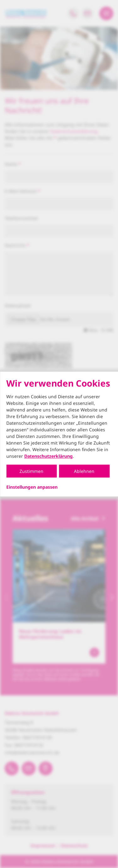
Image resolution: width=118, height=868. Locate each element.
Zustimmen (31, 471)
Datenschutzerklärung (48, 456)
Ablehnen (84, 471)
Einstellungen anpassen (32, 487)
